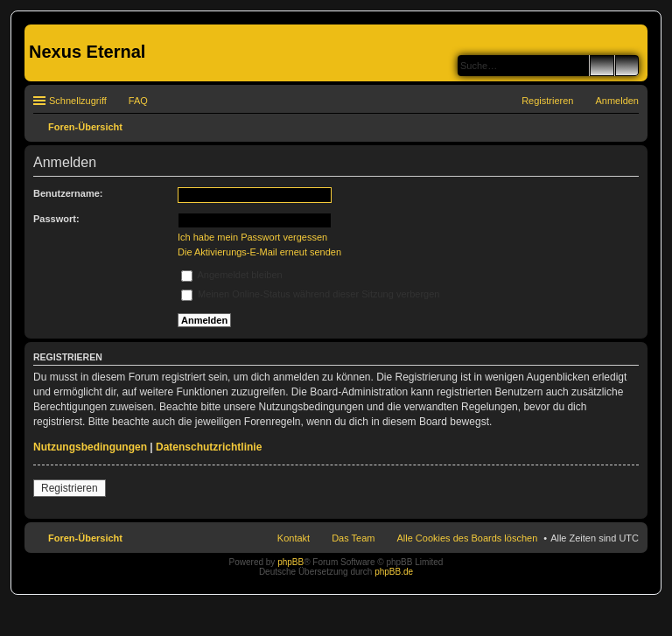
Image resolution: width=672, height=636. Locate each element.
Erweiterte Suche (627, 66)
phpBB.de (394, 572)
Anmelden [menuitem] (617, 101)
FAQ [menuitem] (138, 101)
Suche (602, 66)
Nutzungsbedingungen (90, 447)
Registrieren (70, 488)
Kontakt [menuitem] (294, 538)
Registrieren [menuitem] (547, 101)
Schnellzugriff (78, 101)
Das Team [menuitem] (353, 538)
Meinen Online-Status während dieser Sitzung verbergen (310, 294)
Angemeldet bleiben (232, 275)
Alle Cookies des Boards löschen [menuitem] (467, 538)
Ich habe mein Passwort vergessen (252, 237)
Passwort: (56, 219)
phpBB (290, 562)
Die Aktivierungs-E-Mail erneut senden (259, 252)
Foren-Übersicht (85, 538)
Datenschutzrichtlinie (209, 447)
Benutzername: (68, 193)
